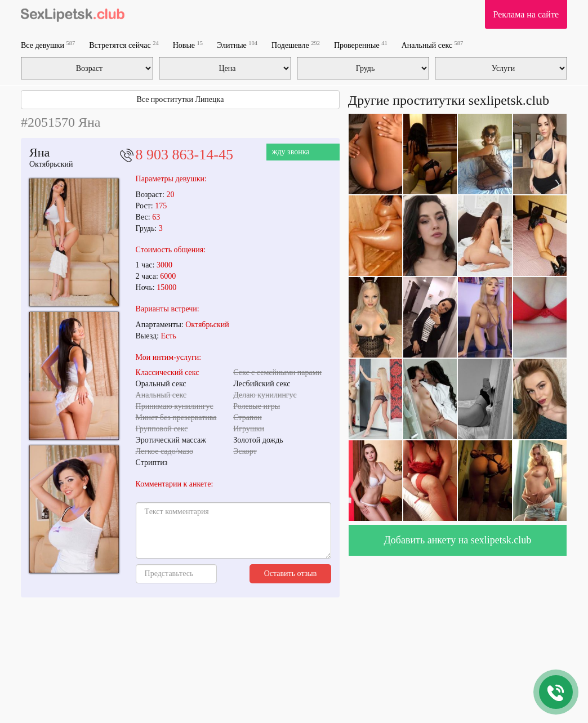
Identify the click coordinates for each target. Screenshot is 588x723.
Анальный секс (433, 45)
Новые (188, 45)
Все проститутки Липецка (180, 99)
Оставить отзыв (291, 574)
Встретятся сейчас (124, 45)
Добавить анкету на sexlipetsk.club (458, 540)
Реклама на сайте (526, 14)
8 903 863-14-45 (184, 155)
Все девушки (48, 45)
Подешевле (296, 45)
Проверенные (361, 45)
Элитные (237, 45)
